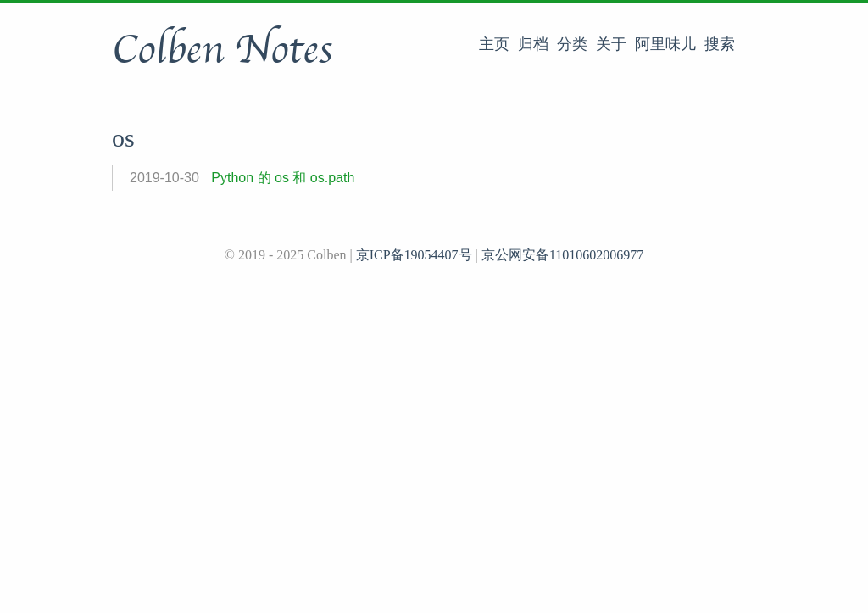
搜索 (720, 44)
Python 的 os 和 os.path (283, 178)
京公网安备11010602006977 (562, 255)
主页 (494, 44)
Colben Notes (222, 50)
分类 (572, 44)
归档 (533, 44)
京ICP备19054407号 (414, 255)
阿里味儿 (665, 44)
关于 (611, 44)
